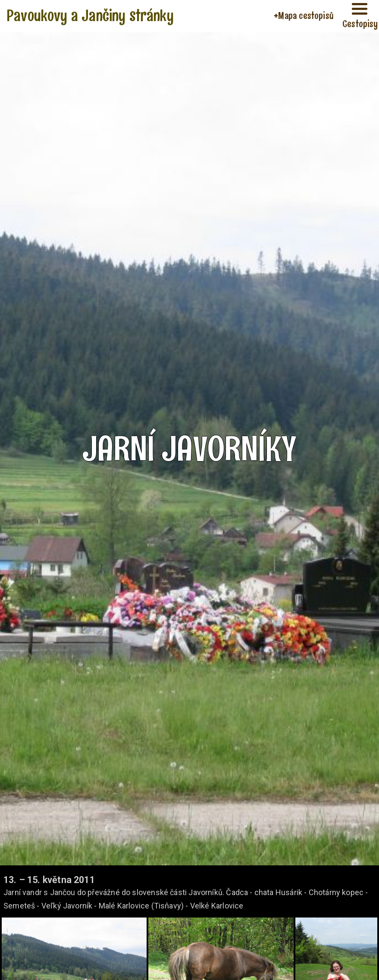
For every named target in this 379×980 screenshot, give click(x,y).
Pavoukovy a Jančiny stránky (90, 16)
